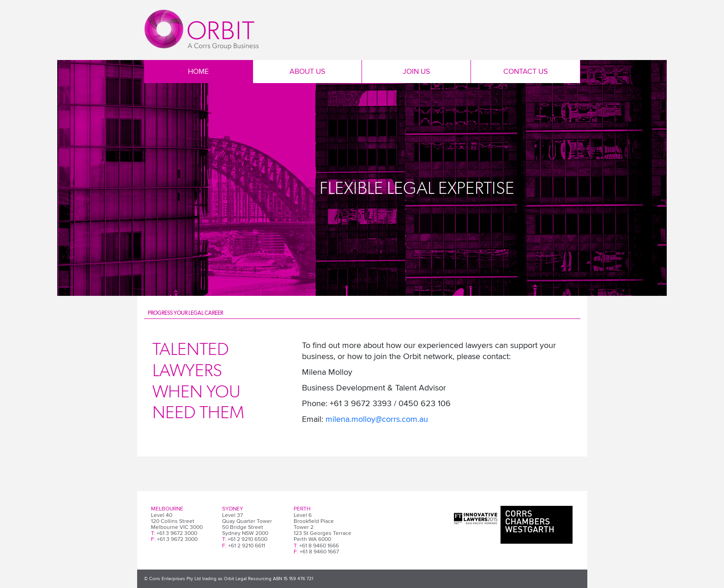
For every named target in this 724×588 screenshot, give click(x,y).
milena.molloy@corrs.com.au (377, 419)
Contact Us (525, 72)
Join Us (416, 72)
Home (198, 72)
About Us (307, 72)
